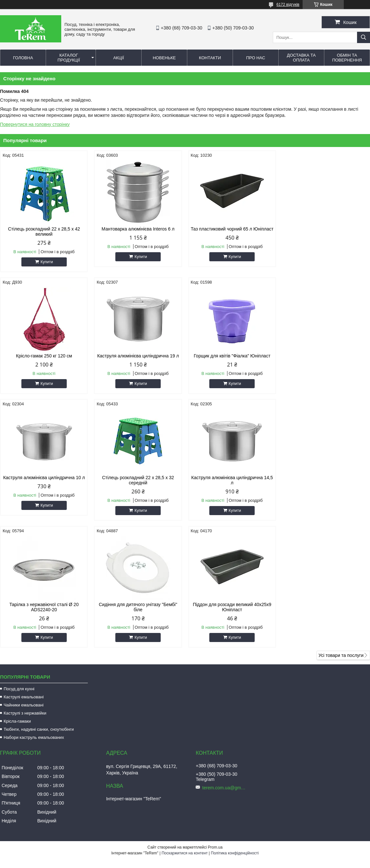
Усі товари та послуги (341, 534)
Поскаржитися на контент (185, 731)
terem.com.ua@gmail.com (225, 666)
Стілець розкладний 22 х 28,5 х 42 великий (44, 231)
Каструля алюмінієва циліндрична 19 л (44, 356)
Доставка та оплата (301, 58)
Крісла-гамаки (17, 599)
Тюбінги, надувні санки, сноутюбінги (39, 608)
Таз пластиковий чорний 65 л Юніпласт (232, 231)
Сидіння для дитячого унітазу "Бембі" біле (232, 485)
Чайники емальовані (23, 583)
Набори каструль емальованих (34, 616)
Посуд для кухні (19, 567)
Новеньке (164, 58)
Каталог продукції (69, 58)
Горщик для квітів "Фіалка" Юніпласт (138, 356)
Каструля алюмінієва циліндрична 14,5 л (44, 485)
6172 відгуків (288, 5)
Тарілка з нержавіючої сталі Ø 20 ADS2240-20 (138, 485)
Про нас (256, 58)
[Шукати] (364, 37)
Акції (118, 58)
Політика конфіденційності (235, 731)
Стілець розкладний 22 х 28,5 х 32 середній (326, 358)
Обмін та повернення (347, 58)
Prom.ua (215, 726)
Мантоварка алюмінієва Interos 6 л (138, 229)
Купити (47, 262)
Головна (23, 58)
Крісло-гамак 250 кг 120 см (326, 229)
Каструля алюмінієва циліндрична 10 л (232, 356)
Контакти (210, 58)
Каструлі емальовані (24, 575)
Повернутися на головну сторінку (35, 124)
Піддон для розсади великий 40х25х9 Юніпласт (326, 485)
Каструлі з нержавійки (25, 591)
